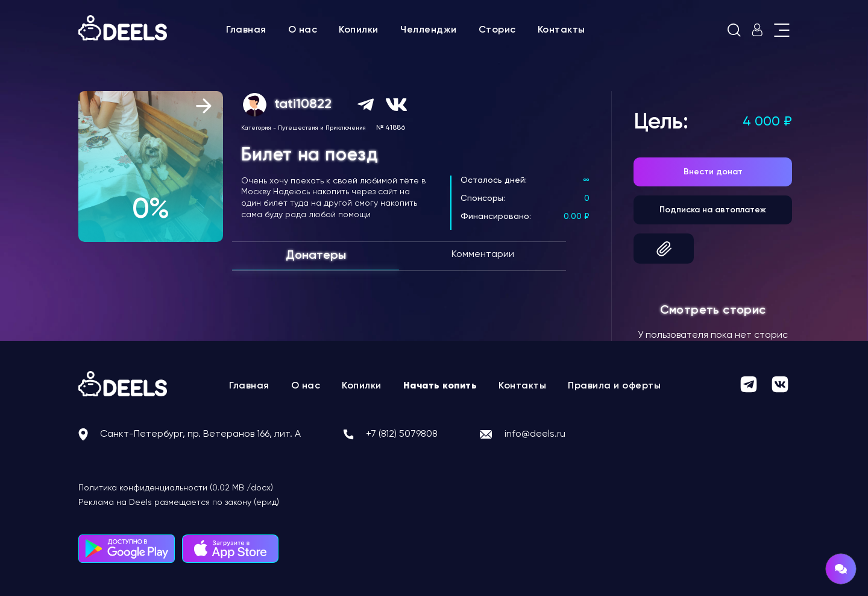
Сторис (497, 30)
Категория (256, 128)
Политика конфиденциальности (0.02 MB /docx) (176, 488)
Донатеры (316, 256)
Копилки (359, 30)
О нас (303, 30)
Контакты (561, 30)
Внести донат (713, 172)
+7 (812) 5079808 (402, 434)
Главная (246, 30)
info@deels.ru (535, 434)
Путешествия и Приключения (322, 128)
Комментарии (483, 255)
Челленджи (429, 30)
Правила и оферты (614, 386)
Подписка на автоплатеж (713, 210)
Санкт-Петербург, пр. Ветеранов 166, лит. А (200, 434)
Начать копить (440, 386)
